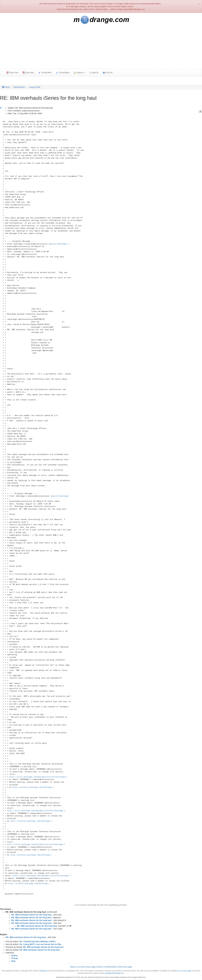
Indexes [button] (79, 73)
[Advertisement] (101, 48)
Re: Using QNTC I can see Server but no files (41, 944)
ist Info (108, 73)
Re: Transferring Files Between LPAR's (38, 941)
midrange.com (45, 971)
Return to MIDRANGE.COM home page (115, 967)
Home (6, 87)
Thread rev (45, 73)
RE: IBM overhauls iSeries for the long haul (31, 915)
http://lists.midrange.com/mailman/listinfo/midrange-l (38, 777)
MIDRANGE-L (20, 87)
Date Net (28, 73)
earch (94, 73)
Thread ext (63, 73)
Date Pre (12, 73)
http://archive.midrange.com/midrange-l (33, 787)
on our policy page (185, 971)
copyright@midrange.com (114, 973)
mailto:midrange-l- (60, 244)
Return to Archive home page (83, 967)
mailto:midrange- (61, 496)
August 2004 (35, 87)
